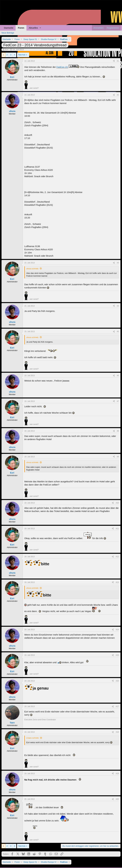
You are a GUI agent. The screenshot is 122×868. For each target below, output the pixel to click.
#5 (118, 332)
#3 (118, 263)
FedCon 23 (68, 67)
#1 (118, 61)
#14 (117, 630)
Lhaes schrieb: (33, 738)
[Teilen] (114, 61)
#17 (117, 706)
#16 (117, 681)
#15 (117, 655)
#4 (118, 306)
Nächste (22, 55)
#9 (118, 457)
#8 (118, 431)
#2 (118, 95)
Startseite (9, 28)
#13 (117, 582)
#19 (117, 774)
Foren (21, 28)
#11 (117, 529)
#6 (118, 376)
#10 (117, 503)
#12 (117, 557)
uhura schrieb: (33, 269)
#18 (117, 732)
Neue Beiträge (8, 33)
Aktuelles (33, 28)
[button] (40, 28)
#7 (118, 401)
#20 (117, 799)
